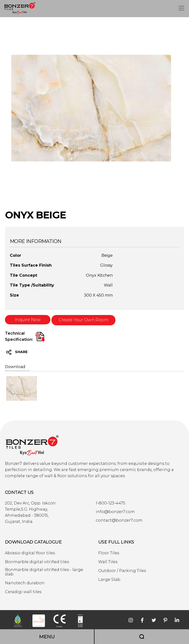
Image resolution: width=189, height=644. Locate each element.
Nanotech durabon (25, 583)
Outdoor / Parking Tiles (122, 571)
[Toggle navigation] (181, 8)
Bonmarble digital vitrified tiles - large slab (44, 572)
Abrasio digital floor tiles (30, 553)
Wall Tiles (108, 562)
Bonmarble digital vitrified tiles (37, 562)
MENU (47, 637)
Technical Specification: (19, 336)
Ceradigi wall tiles (23, 592)
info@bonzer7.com (115, 512)
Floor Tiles (109, 553)
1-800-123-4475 (110, 503)
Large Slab (109, 580)
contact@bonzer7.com (119, 520)
